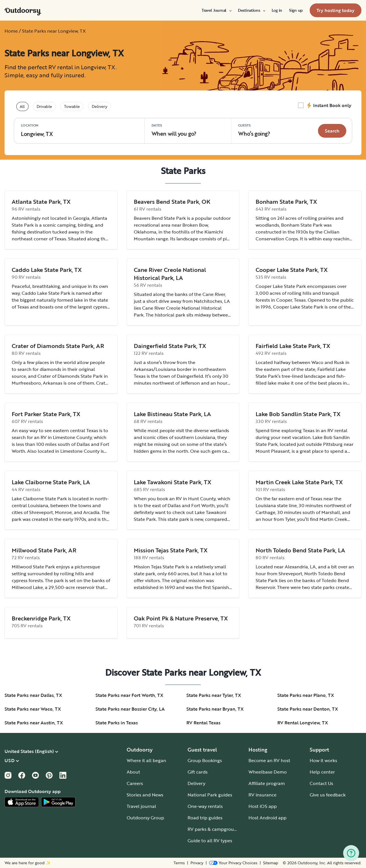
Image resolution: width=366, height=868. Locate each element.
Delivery (196, 783)
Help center (322, 772)
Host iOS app (263, 806)
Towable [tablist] (72, 106)
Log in (277, 10)
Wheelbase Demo (268, 772)
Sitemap (271, 863)
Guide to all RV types (210, 841)
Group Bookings (205, 760)
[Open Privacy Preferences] (233, 863)
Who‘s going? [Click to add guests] (254, 130)
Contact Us (321, 783)
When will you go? (174, 130)
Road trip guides (205, 818)
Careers (135, 783)
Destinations (251, 10)
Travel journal (141, 806)
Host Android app (267, 818)
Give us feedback (328, 795)
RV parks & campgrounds (215, 829)
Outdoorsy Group (145, 818)
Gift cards (198, 772)
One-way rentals (205, 806)
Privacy (197, 863)
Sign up (296, 10)
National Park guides (210, 795)
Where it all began (146, 760)
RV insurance (262, 795)
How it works (323, 760)
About (133, 772)
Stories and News (145, 795)
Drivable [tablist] (44, 106)
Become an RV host (269, 760)
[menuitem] (216, 10)
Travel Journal (216, 10)
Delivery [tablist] (100, 106)
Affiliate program (267, 783)
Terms (179, 863)
